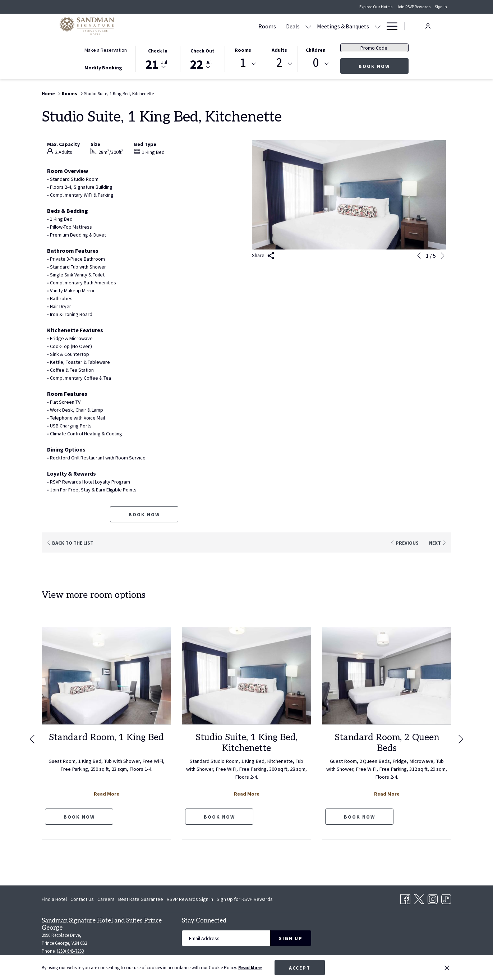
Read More (250, 968)
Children (316, 50)
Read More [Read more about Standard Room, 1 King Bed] (107, 794)
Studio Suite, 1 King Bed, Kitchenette (247, 743)
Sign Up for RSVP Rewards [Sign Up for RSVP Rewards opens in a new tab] (245, 900)
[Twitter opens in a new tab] (419, 898)
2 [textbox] (279, 63)
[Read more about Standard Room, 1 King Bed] (106, 676)
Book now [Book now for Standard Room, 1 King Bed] (79, 817)
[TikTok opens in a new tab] (446, 898)
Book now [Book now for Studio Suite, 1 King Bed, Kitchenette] (144, 514)
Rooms (243, 50)
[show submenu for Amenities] (378, 26)
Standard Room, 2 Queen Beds (387, 743)
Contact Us (82, 899)
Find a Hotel (54, 899)
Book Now (384, 66)
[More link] (389, 26)
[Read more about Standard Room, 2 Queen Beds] (387, 676)
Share (263, 256)
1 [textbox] (243, 63)
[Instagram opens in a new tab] (433, 898)
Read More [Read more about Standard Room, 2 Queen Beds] (387, 794)
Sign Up (291, 938)
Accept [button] (300, 968)
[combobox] (243, 64)
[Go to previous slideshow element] (419, 256)
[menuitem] (199, 26)
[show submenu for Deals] (240, 26)
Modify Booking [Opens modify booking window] (103, 68)
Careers (106, 899)
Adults (279, 50)
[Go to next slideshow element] (443, 256)
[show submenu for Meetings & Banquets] (309, 26)
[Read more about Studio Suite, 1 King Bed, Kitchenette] (247, 676)
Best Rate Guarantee (141, 899)
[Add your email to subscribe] (226, 938)
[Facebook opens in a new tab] (405, 898)
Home (48, 94)
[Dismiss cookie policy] (447, 968)
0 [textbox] (316, 63)
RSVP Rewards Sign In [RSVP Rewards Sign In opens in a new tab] (190, 900)
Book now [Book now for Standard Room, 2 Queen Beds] (360, 817)
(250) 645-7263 (70, 951)
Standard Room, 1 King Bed (106, 737)
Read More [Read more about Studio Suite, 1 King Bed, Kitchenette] (247, 794)
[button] (158, 58)
